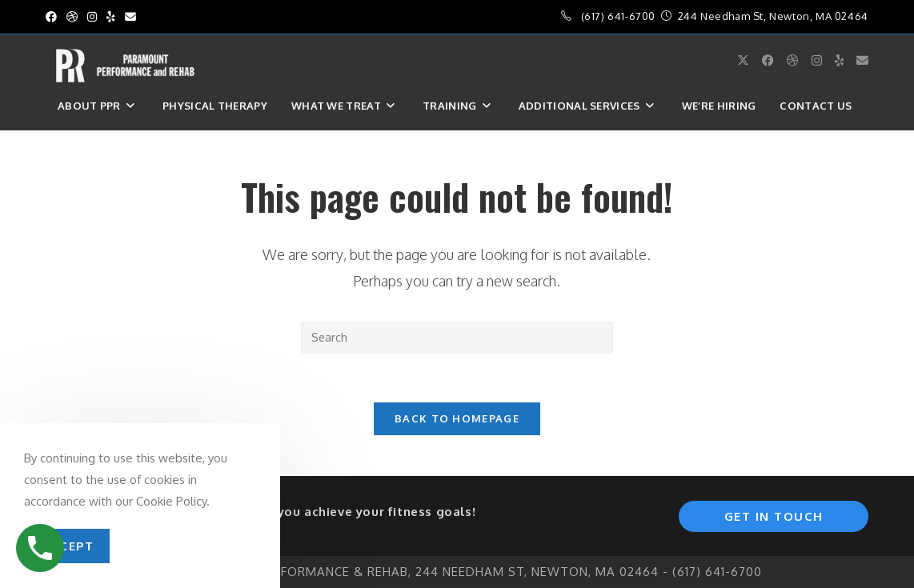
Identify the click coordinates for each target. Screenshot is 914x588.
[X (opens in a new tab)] (743, 60)
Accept (67, 546)
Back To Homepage (457, 418)
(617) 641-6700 (618, 16)
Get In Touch (774, 516)
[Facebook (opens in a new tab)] (54, 17)
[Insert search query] (457, 338)
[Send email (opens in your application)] (130, 17)
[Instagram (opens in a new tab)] (92, 17)
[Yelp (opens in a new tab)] (111, 17)
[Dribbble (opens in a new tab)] (72, 17)
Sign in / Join (96, 142)
